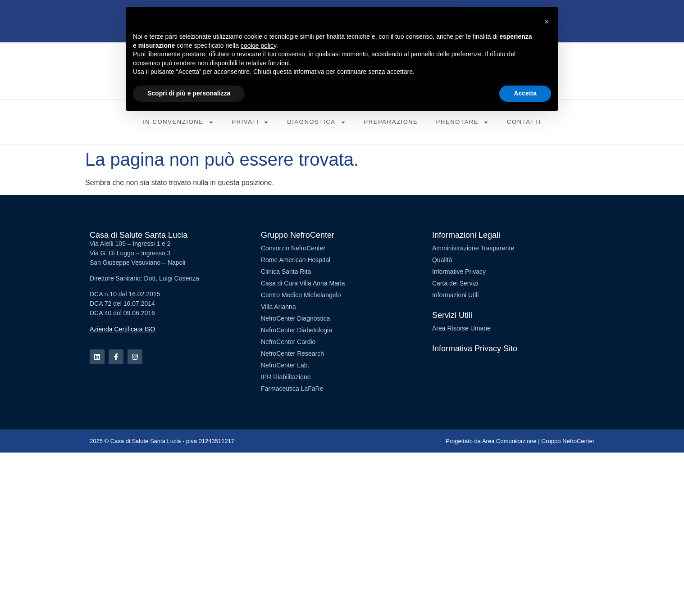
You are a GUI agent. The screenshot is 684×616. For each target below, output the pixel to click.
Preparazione (391, 122)
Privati (251, 122)
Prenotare (463, 122)
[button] (547, 22)
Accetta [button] (525, 93)
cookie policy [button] (258, 45)
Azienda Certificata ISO (123, 329)
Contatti (524, 122)
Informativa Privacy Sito (475, 349)
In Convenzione (178, 122)
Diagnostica (316, 122)
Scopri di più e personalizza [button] (189, 93)
